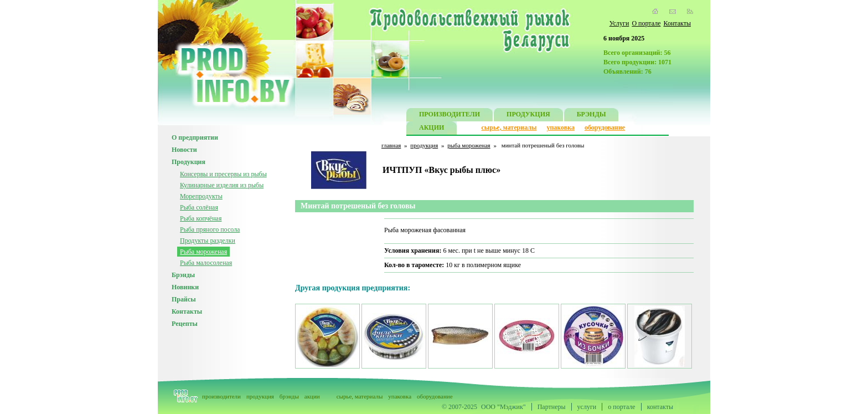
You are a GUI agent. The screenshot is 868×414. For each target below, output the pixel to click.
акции (312, 396)
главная (391, 145)
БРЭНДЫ (591, 116)
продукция (424, 145)
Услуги (619, 23)
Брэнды (183, 275)
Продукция (188, 162)
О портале (646, 23)
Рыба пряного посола (210, 229)
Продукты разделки (208, 241)
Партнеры (552, 407)
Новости (184, 150)
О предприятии (195, 137)
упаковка (560, 127)
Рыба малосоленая (206, 263)
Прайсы (184, 299)
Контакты (677, 23)
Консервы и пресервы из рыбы (223, 174)
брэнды (289, 396)
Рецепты (185, 324)
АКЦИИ (432, 129)
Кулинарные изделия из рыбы (222, 185)
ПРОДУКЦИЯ (528, 116)
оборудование (605, 127)
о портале (621, 407)
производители (221, 396)
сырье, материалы (509, 127)
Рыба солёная (199, 207)
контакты (660, 407)
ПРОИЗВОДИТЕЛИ (449, 116)
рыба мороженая (469, 145)
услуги (587, 407)
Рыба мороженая (203, 252)
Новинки (185, 287)
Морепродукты (201, 196)
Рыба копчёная (201, 218)
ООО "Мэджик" (503, 407)
